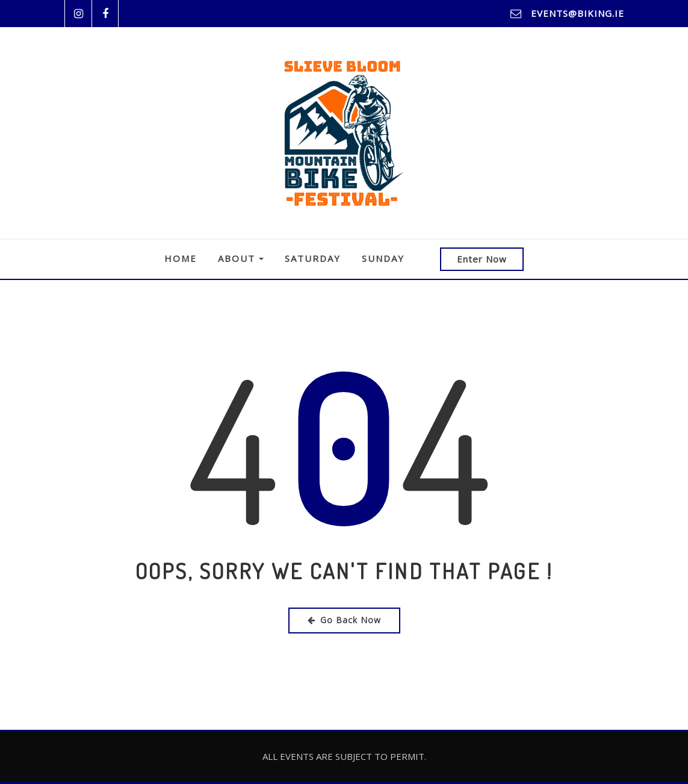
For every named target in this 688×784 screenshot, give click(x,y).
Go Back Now (344, 620)
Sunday (383, 258)
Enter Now (482, 259)
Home (181, 258)
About (241, 258)
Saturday (313, 258)
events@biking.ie (578, 13)
